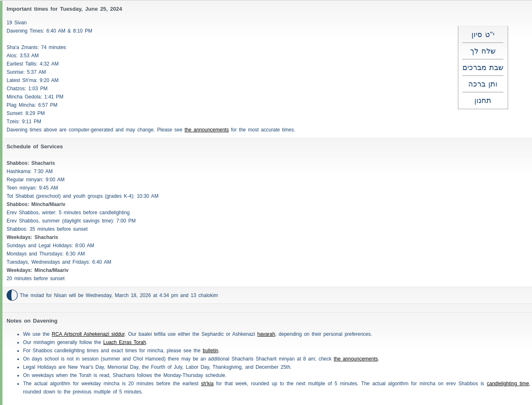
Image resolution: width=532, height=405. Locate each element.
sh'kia (207, 384)
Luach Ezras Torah (125, 342)
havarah (266, 334)
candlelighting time (508, 384)
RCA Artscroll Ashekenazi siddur (88, 334)
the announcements (206, 130)
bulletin (210, 351)
